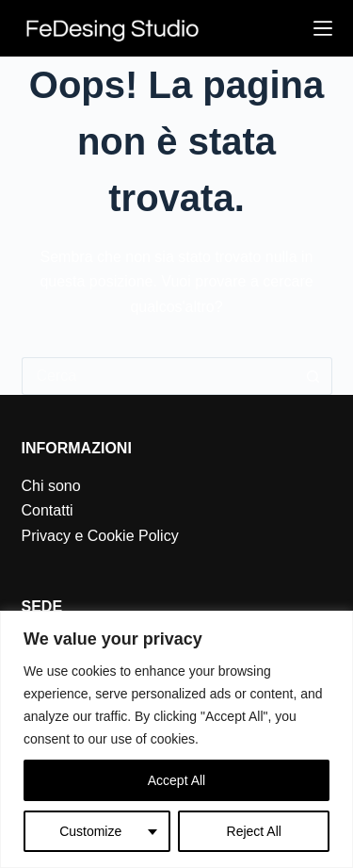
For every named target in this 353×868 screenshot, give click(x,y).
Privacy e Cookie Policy (100, 536)
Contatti (48, 510)
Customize (90, 831)
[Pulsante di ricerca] (313, 376)
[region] (176, 739)
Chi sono (51, 486)
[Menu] (323, 28)
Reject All (254, 831)
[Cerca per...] (158, 376)
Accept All (176, 780)
